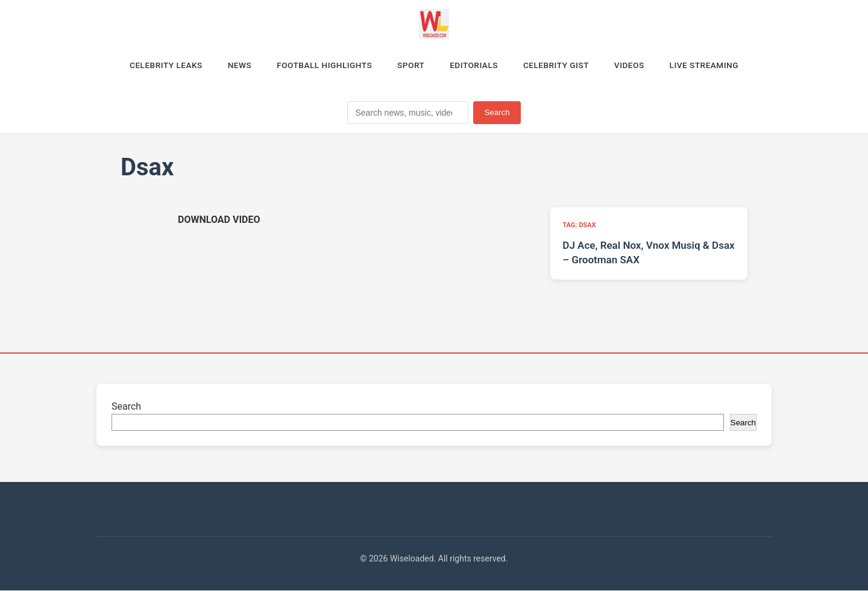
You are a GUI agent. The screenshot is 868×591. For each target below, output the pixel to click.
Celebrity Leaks (157, 66)
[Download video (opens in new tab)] (219, 221)
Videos (636, 66)
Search (497, 114)
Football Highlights (320, 66)
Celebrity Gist (560, 66)
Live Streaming (714, 66)
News (233, 66)
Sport (410, 66)
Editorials (475, 66)
